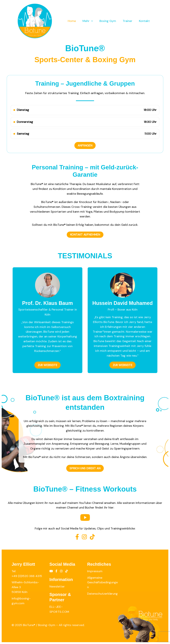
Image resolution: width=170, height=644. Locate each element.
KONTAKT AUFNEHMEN (85, 235)
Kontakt (145, 21)
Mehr (90, 21)
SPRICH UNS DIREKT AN (85, 468)
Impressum (95, 571)
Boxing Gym (109, 21)
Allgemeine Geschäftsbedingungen (102, 582)
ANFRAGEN (85, 145)
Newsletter (57, 586)
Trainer (128, 21)
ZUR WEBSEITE (48, 365)
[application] (94, 21)
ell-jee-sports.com (59, 609)
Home (75, 21)
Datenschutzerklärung (102, 594)
